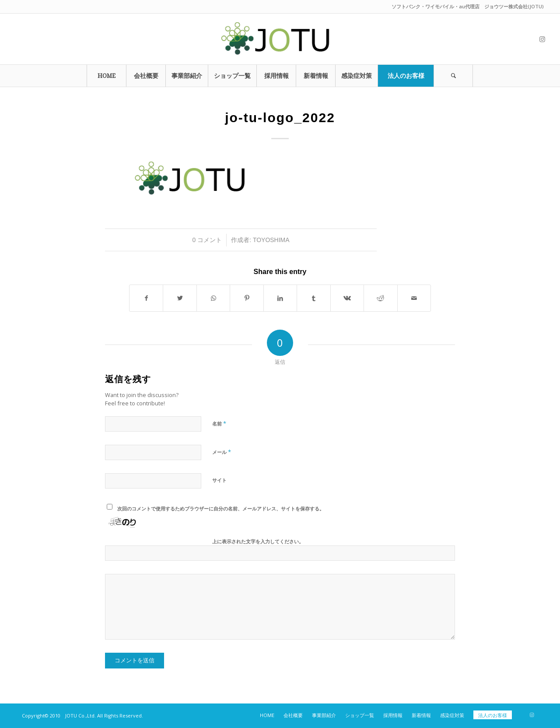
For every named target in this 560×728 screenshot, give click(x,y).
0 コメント (207, 240)
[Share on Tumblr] (313, 298)
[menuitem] (106, 76)
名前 (219, 423)
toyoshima (271, 240)
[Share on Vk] (347, 298)
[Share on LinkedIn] (280, 298)
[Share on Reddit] (380, 298)
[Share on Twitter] (180, 298)
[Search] (453, 76)
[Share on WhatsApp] (213, 298)
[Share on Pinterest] (247, 298)
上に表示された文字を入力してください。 (258, 541)
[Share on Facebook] (146, 298)
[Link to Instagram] (542, 39)
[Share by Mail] (414, 298)
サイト (219, 480)
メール (222, 452)
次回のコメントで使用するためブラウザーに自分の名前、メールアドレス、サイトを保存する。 (221, 508)
